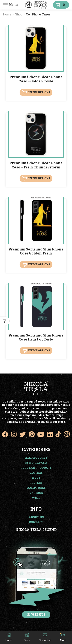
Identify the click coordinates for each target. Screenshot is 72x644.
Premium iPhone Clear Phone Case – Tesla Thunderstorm (36, 165)
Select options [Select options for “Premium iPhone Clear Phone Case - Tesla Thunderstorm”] (39, 178)
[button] (36, 614)
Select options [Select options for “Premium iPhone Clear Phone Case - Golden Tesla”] (39, 92)
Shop (19, 14)
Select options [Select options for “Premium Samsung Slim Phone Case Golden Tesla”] (39, 264)
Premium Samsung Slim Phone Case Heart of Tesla (36, 337)
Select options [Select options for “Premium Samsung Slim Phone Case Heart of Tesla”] (39, 350)
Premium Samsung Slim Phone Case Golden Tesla (36, 251)
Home (7, 14)
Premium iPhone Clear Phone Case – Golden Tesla (36, 79)
